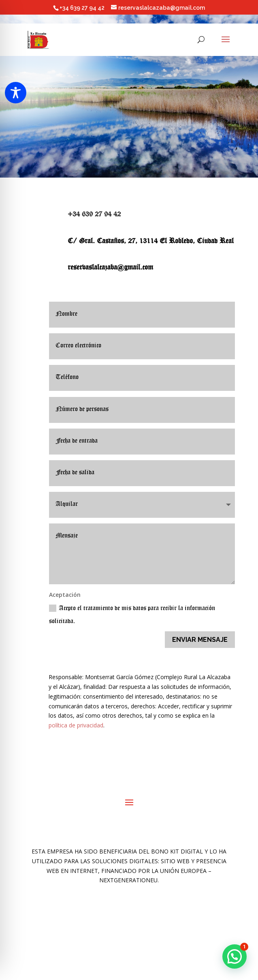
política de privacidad (76, 725)
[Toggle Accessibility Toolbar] (16, 93)
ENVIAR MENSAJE (200, 640)
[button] (235, 956)
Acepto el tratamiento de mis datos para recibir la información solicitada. (132, 615)
